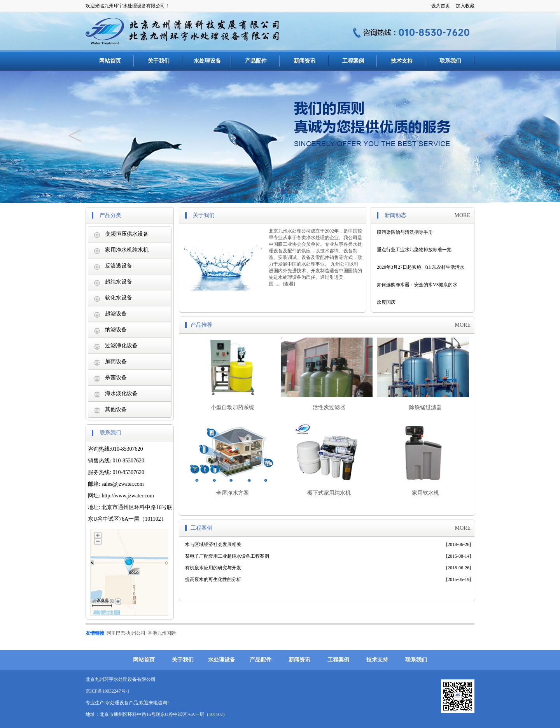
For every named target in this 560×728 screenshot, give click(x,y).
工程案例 (353, 61)
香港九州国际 (162, 633)
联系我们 (450, 61)
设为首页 (441, 6)
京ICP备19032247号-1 (108, 691)
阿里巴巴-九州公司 (126, 633)
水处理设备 (207, 61)
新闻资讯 (304, 61)
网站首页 (110, 61)
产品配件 (256, 61)
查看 (289, 284)
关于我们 (159, 61)
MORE (462, 215)
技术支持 (402, 61)
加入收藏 (465, 6)
